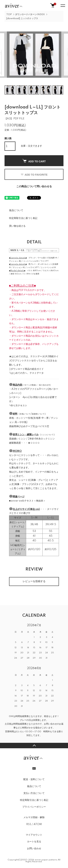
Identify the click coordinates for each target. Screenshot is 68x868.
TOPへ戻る (34, 746)
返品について (16, 210)
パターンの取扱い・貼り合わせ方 (36, 385)
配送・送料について (34, 779)
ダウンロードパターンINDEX (30, 14)
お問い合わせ (34, 849)
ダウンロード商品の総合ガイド (27, 369)
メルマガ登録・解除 (34, 817)
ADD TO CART (34, 161)
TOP (9, 14)
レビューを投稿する (34, 581)
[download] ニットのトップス (22, 18)
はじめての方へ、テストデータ (27, 373)
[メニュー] (63, 5)
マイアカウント (34, 835)
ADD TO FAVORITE (34, 175)
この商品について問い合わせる (34, 187)
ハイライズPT (33, 267)
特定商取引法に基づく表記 (23, 218)
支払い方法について (34, 793)
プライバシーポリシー (34, 807)
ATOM (38, 824)
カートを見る (34, 842)
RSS (29, 824)
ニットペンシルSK (31, 261)
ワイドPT (45, 261)
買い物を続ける (17, 226)
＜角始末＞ (40, 501)
